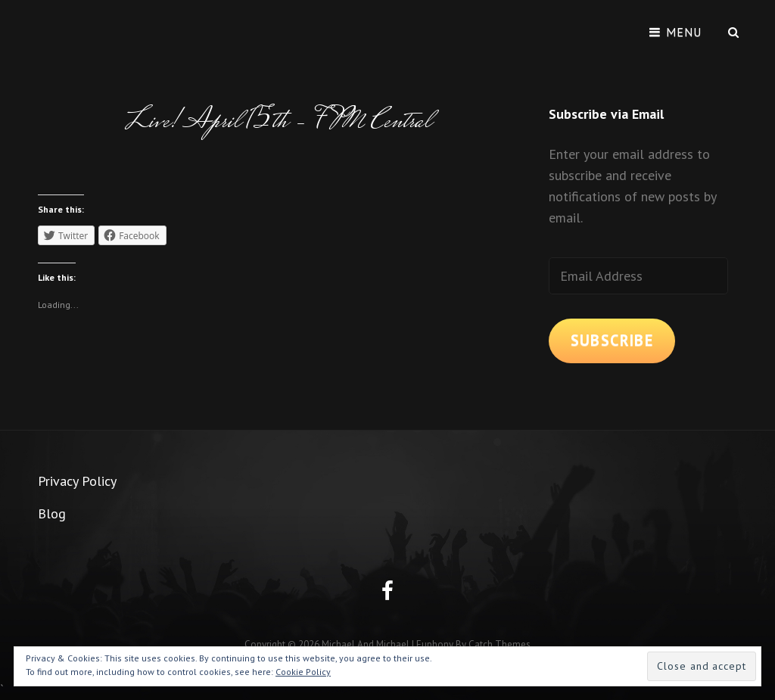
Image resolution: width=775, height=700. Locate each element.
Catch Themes (500, 644)
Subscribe (612, 340)
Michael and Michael (366, 644)
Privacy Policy (77, 481)
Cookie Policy (303, 672)
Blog (52, 513)
